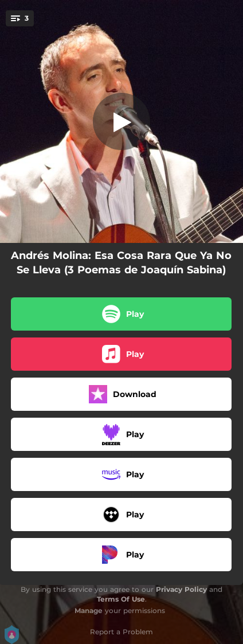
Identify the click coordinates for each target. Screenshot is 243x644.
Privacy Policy (181, 589)
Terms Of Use (121, 599)
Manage (89, 610)
